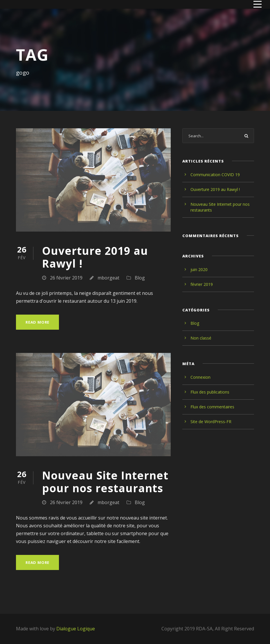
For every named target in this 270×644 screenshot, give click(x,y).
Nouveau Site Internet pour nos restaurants (105, 482)
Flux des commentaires (212, 407)
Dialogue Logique (76, 629)
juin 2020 (199, 269)
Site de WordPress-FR (211, 422)
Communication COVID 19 (215, 175)
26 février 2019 (66, 278)
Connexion (200, 377)
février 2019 (202, 284)
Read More (37, 322)
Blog (140, 278)
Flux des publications (210, 392)
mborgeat (108, 278)
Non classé (201, 338)
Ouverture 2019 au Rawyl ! (95, 257)
